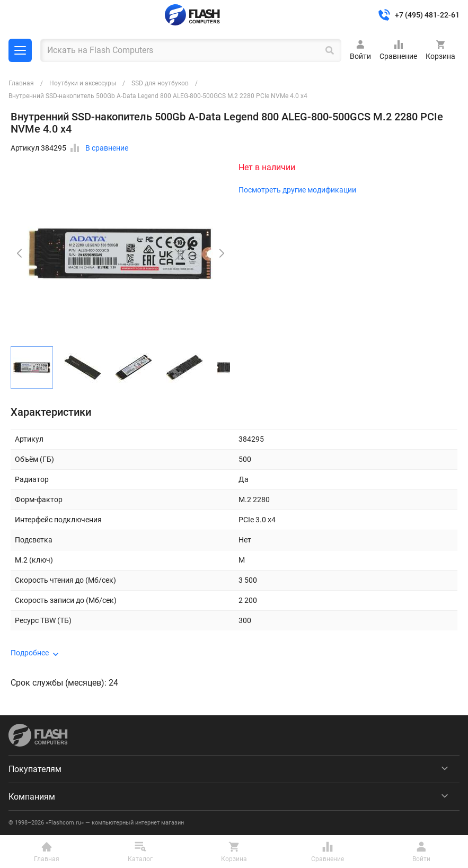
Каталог (20, 50)
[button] (222, 253)
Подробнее (30, 653)
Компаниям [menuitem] (32, 797)
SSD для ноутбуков (160, 83)
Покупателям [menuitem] (35, 769)
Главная (21, 83)
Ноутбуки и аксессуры (83, 83)
